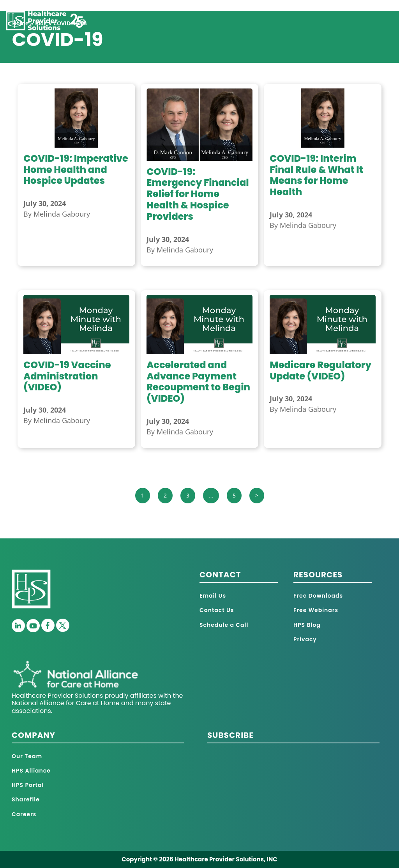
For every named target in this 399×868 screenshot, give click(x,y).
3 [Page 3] (188, 495)
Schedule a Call (224, 625)
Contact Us (217, 610)
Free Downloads (318, 596)
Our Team (27, 756)
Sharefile (26, 799)
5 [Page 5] (234, 495)
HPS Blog (307, 625)
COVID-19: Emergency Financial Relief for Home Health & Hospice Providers (198, 194)
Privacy (305, 639)
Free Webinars (316, 610)
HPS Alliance (31, 771)
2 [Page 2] (165, 495)
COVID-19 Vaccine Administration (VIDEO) (67, 376)
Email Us (213, 596)
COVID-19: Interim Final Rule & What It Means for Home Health (316, 175)
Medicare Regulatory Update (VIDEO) (320, 370)
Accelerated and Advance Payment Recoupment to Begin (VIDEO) (198, 382)
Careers (24, 814)
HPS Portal (28, 785)
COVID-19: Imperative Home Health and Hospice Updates (76, 170)
